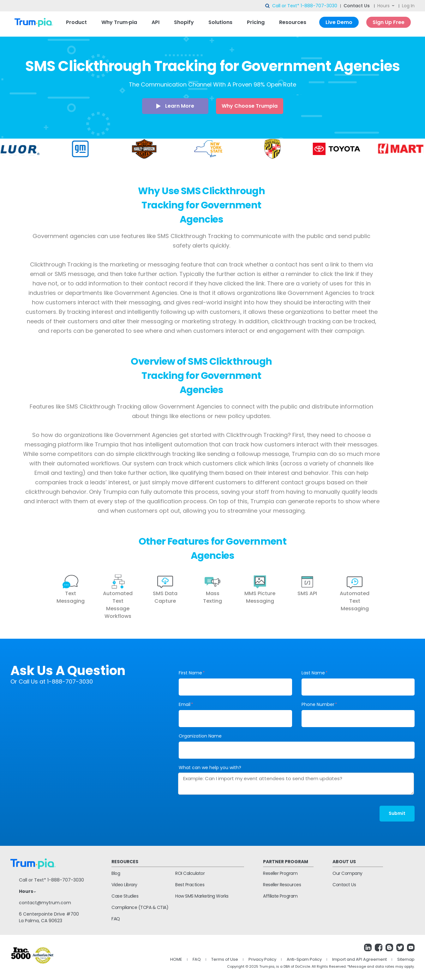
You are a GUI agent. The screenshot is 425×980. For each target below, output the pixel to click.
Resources (293, 22)
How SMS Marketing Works (202, 896)
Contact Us (357, 6)
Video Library (124, 885)
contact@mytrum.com (45, 903)
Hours (383, 6)
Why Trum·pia (119, 22)
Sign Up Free (389, 22)
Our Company (347, 873)
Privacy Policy (262, 959)
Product (76, 22)
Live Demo (339, 22)
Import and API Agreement (359, 959)
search (268, 6)
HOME (176, 959)
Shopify (184, 22)
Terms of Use (225, 959)
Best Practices (190, 885)
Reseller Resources (282, 885)
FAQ (116, 919)
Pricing (256, 22)
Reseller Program (280, 873)
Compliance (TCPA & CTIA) (140, 907)
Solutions (220, 22)
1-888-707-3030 (319, 6)
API (156, 22)
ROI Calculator (190, 873)
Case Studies (125, 896)
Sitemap (406, 959)
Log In (408, 6)
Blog (116, 873)
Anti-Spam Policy (304, 959)
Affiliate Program (280, 896)
